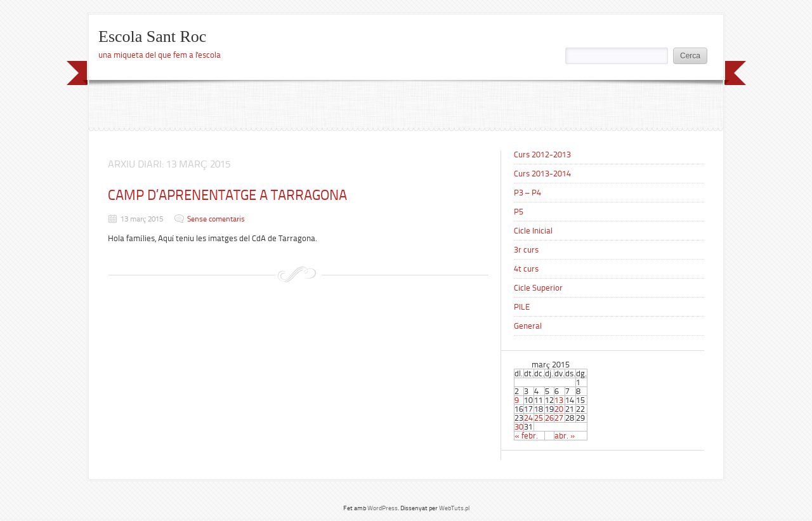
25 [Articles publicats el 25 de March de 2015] (539, 418)
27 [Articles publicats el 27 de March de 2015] (559, 418)
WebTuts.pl (454, 508)
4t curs (526, 269)
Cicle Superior (538, 288)
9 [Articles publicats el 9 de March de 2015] (517, 400)
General (528, 326)
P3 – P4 (527, 193)
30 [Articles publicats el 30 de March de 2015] (519, 427)
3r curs (526, 250)
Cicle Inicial (533, 231)
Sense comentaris (216, 219)
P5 (519, 212)
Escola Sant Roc (152, 36)
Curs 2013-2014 (542, 174)
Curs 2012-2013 (542, 155)
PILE (522, 307)
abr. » (565, 436)
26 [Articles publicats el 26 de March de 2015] (549, 418)
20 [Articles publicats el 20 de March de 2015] (559, 409)
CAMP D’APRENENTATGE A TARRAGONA (227, 195)
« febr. (526, 436)
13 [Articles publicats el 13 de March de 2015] (559, 400)
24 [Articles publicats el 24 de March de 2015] (528, 418)
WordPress (383, 508)
